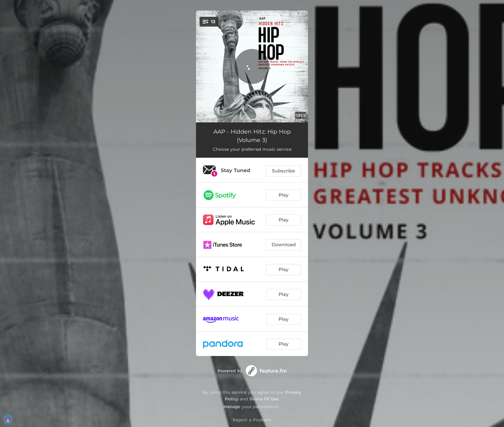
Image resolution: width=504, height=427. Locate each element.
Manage (232, 407)
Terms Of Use (264, 399)
